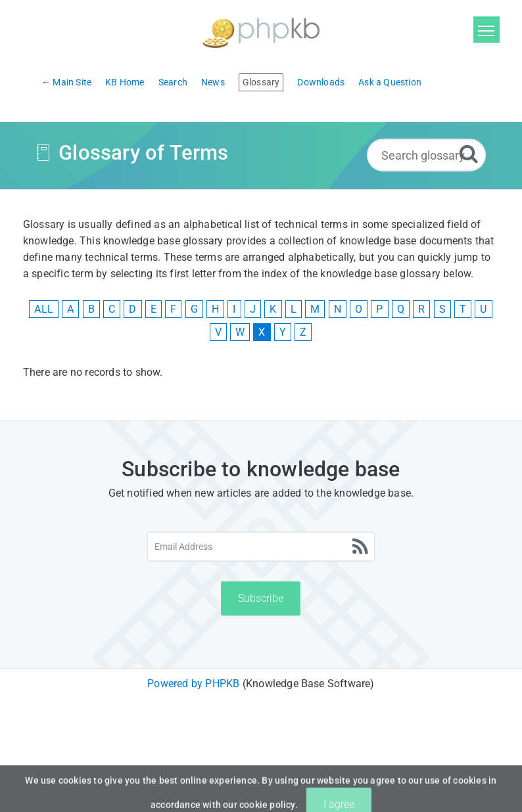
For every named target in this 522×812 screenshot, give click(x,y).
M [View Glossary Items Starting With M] (315, 309)
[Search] (469, 153)
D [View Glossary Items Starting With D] (132, 309)
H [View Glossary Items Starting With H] (215, 309)
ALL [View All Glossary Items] (44, 309)
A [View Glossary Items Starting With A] (70, 309)
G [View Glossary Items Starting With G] (194, 309)
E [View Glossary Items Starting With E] (154, 309)
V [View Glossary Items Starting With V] (218, 332)
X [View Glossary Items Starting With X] (262, 332)
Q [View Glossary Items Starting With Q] (401, 309)
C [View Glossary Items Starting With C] (112, 309)
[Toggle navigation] (486, 30)
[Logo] (261, 31)
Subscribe (261, 598)
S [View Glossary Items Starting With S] (442, 309)
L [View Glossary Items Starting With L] (294, 309)
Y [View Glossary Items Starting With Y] (283, 332)
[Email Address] (261, 547)
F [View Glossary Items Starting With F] (173, 309)
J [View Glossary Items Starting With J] (253, 309)
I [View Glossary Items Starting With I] (234, 309)
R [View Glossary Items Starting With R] (421, 309)
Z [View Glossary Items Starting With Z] (303, 332)
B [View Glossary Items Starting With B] (91, 309)
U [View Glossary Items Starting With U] (483, 309)
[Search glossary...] (426, 155)
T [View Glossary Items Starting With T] (463, 309)
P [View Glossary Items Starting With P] (379, 309)
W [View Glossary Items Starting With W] (240, 332)
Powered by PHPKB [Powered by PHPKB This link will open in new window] (193, 684)
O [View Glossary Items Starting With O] (359, 309)
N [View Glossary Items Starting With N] (338, 309)
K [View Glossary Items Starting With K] (273, 309)
